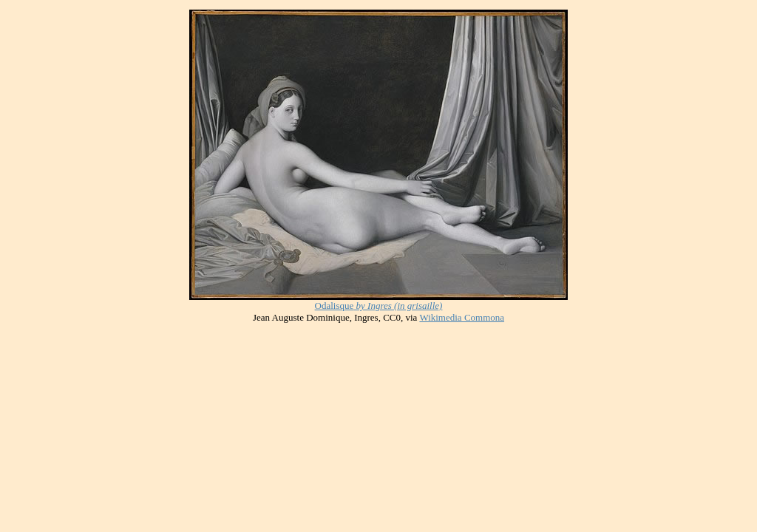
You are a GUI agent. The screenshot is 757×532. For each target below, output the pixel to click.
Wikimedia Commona (462, 317)
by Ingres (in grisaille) (398, 306)
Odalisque (335, 306)
